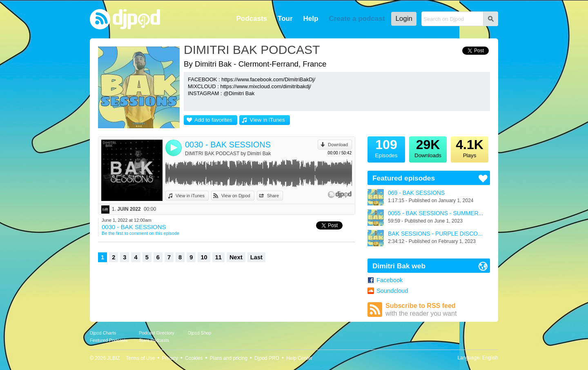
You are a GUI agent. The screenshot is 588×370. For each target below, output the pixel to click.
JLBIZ (113, 358)
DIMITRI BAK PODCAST (252, 50)
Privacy (170, 358)
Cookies (194, 358)
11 (218, 257)
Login (404, 19)
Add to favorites (213, 120)
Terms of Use (141, 358)
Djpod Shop (200, 333)
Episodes (386, 147)
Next (236, 257)
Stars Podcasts (154, 340)
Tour (285, 19)
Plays (470, 147)
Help (311, 19)
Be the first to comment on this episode (140, 233)
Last (256, 257)
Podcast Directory (157, 333)
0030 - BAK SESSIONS (228, 145)
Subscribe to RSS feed (438, 310)
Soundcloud (392, 291)
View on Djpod (236, 196)
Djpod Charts (103, 333)
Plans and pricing (229, 358)
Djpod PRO (267, 358)
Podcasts (252, 19)
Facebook (390, 280)
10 (204, 257)
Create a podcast (357, 19)
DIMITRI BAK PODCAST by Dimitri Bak (228, 154)
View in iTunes (267, 120)
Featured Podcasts (109, 340)
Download (338, 145)
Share (273, 196)
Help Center (299, 358)
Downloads (428, 147)
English (490, 358)
